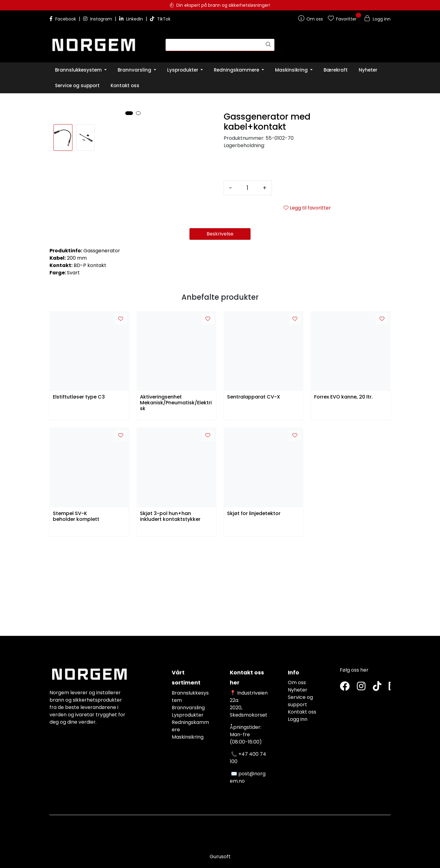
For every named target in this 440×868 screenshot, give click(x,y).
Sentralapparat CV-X (254, 489)
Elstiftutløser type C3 (79, 489)
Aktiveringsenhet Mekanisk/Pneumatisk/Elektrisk (176, 494)
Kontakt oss (302, 712)
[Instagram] (361, 686)
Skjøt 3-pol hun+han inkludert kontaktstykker (170, 608)
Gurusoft (220, 857)
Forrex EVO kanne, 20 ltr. (343, 489)
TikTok (160, 19)
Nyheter (298, 690)
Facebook (63, 19)
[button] (129, 266)
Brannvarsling (188, 708)
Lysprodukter (188, 715)
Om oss (297, 683)
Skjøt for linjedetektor (254, 605)
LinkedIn (132, 19)
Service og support (300, 701)
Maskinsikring (188, 737)
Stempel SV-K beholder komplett (76, 608)
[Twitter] (345, 686)
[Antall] (247, 188)
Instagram (98, 19)
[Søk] (214, 45)
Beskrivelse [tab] (220, 326)
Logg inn (298, 719)
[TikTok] (377, 686)
